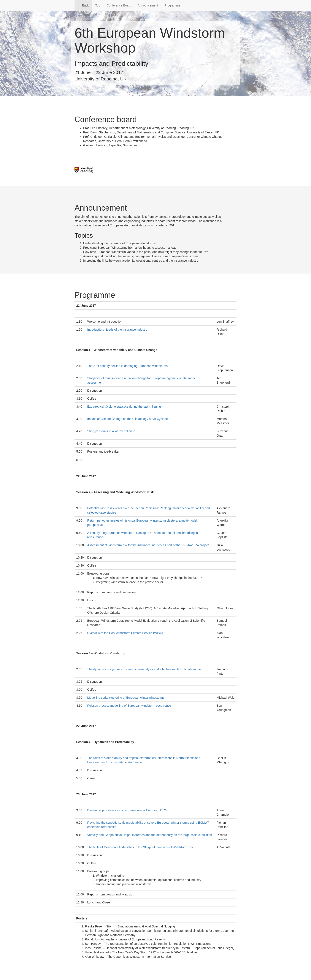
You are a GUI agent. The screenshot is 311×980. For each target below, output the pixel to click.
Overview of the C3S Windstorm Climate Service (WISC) (125, 633)
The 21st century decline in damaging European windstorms (127, 366)
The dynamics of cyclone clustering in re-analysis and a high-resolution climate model (144, 669)
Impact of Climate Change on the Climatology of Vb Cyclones (128, 419)
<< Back (83, 5)
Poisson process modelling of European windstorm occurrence (129, 706)
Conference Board (119, 5)
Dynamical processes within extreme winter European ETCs (127, 810)
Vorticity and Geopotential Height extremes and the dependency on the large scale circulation (150, 835)
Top (98, 5)
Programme (172, 5)
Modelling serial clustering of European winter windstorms (126, 698)
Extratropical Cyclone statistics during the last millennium (125, 407)
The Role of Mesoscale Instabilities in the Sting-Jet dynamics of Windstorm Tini (140, 847)
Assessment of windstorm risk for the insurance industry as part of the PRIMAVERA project (148, 545)
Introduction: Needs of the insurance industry (117, 330)
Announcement (148, 5)
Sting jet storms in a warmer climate (111, 431)
